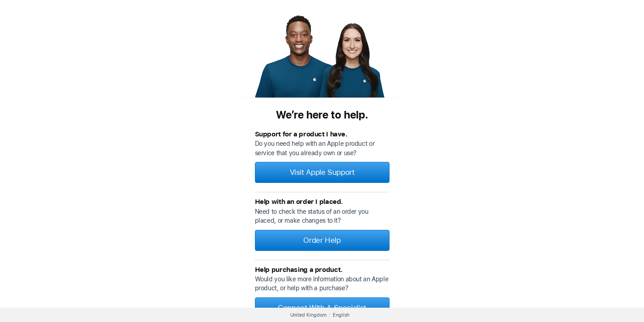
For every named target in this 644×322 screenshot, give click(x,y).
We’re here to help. (322, 115)
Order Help (322, 240)
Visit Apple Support (322, 172)
